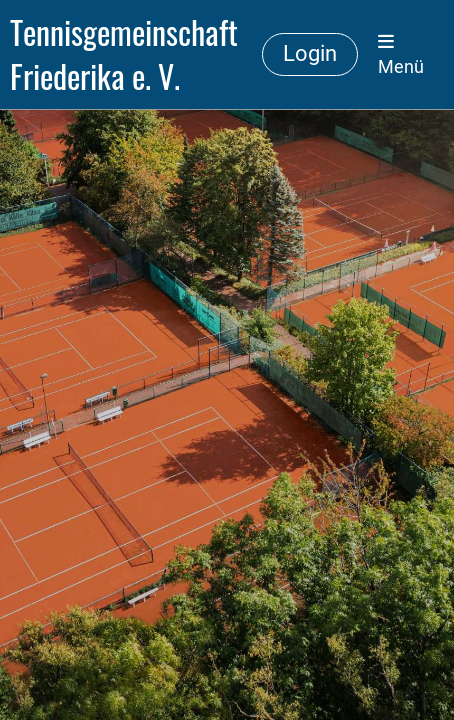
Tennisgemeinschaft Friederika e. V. (124, 54)
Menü (401, 54)
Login (310, 53)
